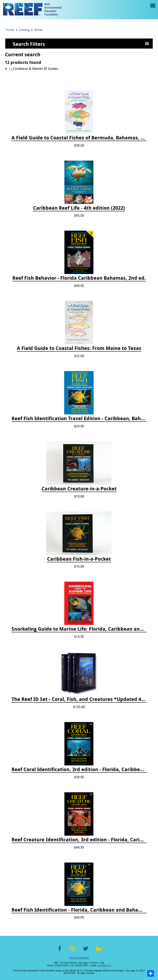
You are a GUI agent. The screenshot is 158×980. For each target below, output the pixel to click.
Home (10, 30)
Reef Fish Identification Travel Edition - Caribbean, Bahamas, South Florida (79, 419)
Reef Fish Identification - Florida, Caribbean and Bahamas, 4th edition (79, 910)
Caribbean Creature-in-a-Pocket (79, 489)
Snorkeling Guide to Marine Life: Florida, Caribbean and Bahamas (79, 629)
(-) (11, 69)
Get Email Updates (79, 958)
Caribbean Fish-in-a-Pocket (79, 559)
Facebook (60, 951)
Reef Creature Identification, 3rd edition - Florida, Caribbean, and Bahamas (79, 840)
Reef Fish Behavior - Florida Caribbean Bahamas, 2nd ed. (79, 278)
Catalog (24, 30)
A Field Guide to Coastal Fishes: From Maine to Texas (79, 348)
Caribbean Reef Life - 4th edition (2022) (79, 208)
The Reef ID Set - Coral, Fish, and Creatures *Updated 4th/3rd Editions (79, 699)
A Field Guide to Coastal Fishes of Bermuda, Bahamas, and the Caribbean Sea (79, 138)
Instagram (73, 951)
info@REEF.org (104, 966)
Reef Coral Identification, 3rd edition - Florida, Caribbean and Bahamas (79, 770)
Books (39, 30)
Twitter (86, 951)
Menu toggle (152, 9)
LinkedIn (98, 951)
